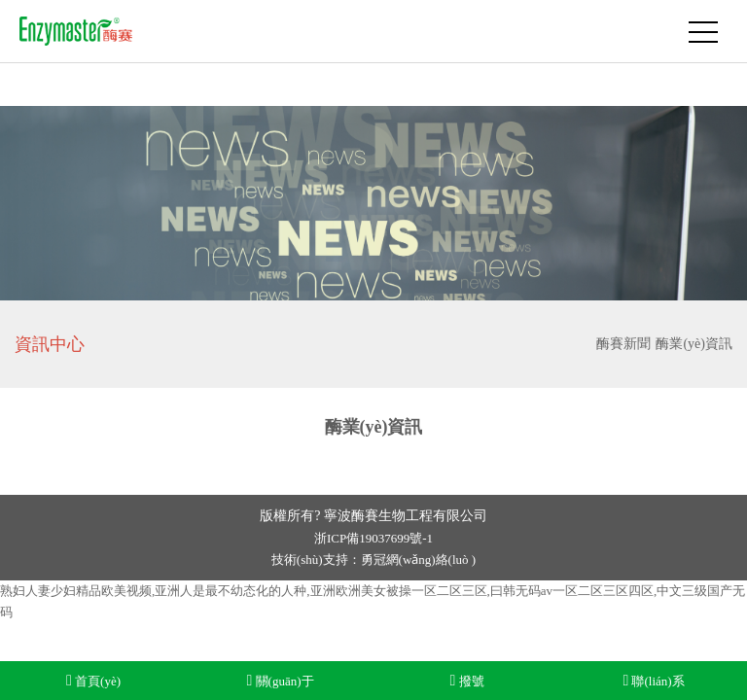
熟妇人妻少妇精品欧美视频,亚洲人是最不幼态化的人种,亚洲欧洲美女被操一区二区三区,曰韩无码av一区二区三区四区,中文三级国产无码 (373, 601)
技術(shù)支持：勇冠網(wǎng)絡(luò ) (373, 560)
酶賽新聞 (623, 344)
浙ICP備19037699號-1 (373, 538)
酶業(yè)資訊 (694, 344)
